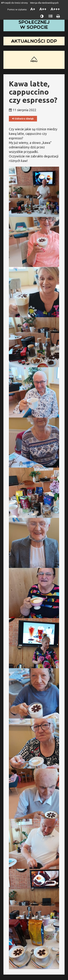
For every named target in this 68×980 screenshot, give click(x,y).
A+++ (55, 9)
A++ (43, 9)
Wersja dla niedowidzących (44, 3)
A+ (33, 9)
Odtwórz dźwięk (23, 119)
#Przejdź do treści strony (14, 3)
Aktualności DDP (34, 41)
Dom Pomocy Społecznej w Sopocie (34, 22)
